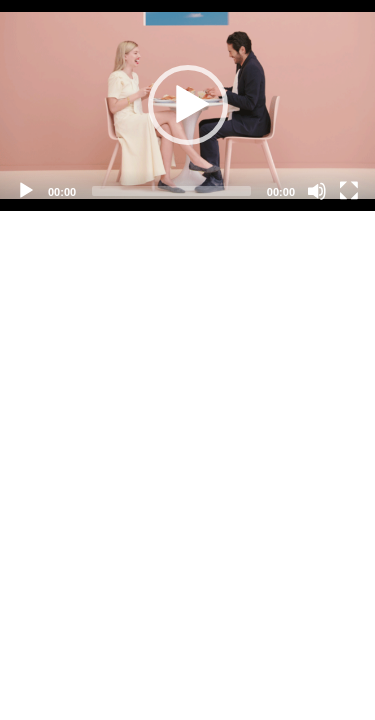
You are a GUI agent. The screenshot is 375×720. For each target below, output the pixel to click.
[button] (188, 105)
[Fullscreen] (349, 191)
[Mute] (317, 191)
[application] (187, 105)
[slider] (171, 191)
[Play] (26, 191)
